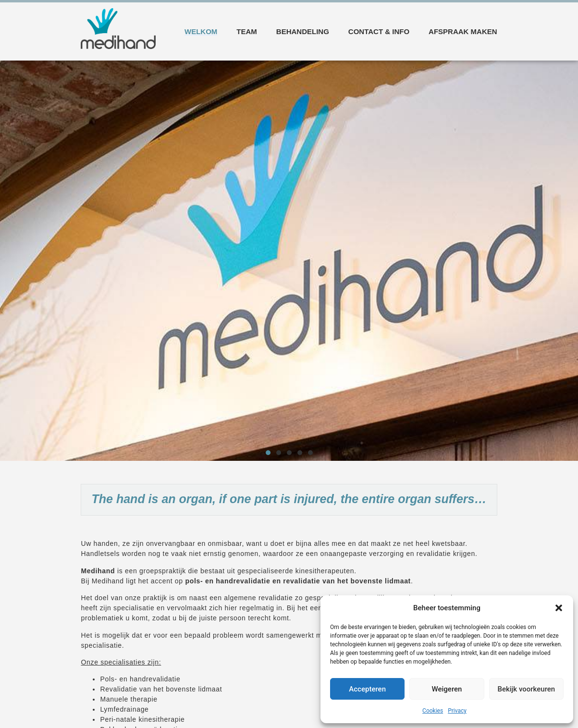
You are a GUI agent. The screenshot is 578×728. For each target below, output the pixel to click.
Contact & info (379, 31)
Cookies (433, 711)
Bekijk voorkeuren (526, 689)
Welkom (201, 31)
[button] (559, 608)
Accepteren (367, 689)
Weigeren (447, 689)
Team (247, 31)
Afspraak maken (463, 31)
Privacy (457, 711)
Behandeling (303, 31)
